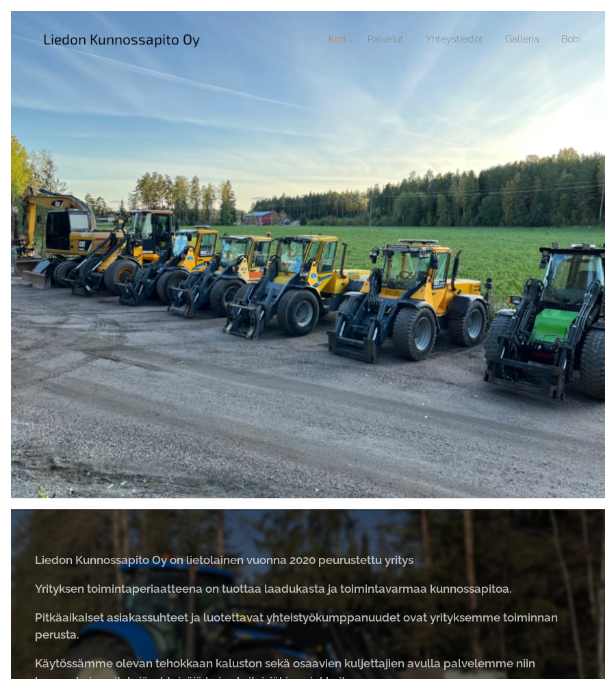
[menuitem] (322, 39)
